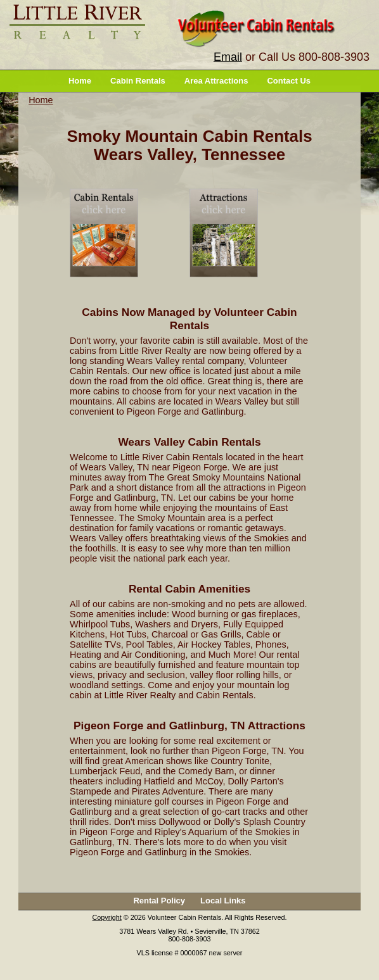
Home (80, 81)
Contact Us (289, 81)
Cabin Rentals (138, 81)
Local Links (223, 901)
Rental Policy (159, 901)
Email (228, 57)
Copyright (107, 917)
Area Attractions (216, 81)
